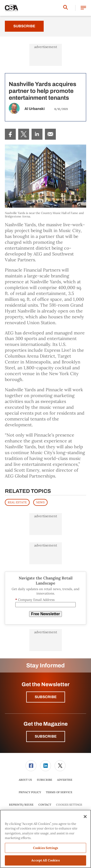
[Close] (85, 817)
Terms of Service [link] (59, 792)
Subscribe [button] (46, 697)
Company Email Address (35, 600)
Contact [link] (45, 805)
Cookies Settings (69, 805)
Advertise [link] (65, 780)
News (40, 502)
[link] (10, 134)
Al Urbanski (35, 109)
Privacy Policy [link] (30, 792)
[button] (83, 8)
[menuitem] (10, 134)
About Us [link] (25, 780)
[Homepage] (12, 8)
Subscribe (24, 26)
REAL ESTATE (17, 502)
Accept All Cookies (45, 860)
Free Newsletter (45, 614)
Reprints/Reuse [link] (21, 805)
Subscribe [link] (45, 780)
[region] (45, 839)
